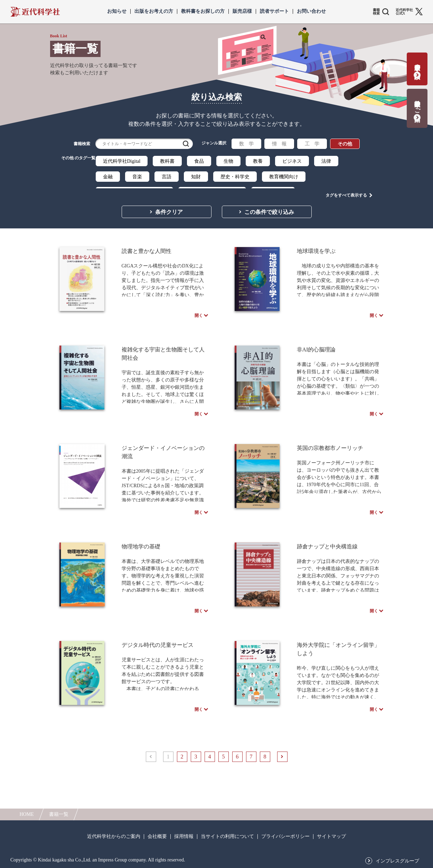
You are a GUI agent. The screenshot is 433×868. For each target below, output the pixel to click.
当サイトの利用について (227, 837)
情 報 (279, 144)
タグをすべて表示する (346, 190)
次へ (282, 792)
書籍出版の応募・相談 (417, 64)
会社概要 (157, 837)
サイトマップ (331, 837)
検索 (186, 144)
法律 (326, 161)
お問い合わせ (311, 11)
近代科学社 (35, 12)
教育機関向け (284, 177)
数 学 (246, 144)
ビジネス (292, 161)
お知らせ (117, 11)
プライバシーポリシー (285, 837)
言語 (167, 177)
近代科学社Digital (122, 161)
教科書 (167, 161)
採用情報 (184, 837)
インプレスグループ (397, 861)
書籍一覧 (59, 814)
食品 (199, 161)
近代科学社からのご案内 (114, 837)
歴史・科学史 (235, 177)
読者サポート (274, 11)
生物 (228, 161)
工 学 (312, 144)
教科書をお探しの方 (203, 11)
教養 (258, 161)
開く (199, 314)
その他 (345, 144)
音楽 (137, 177)
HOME (27, 814)
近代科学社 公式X (404, 12)
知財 (196, 177)
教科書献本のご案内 (417, 104)
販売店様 (242, 11)
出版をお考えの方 (154, 11)
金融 (108, 177)
